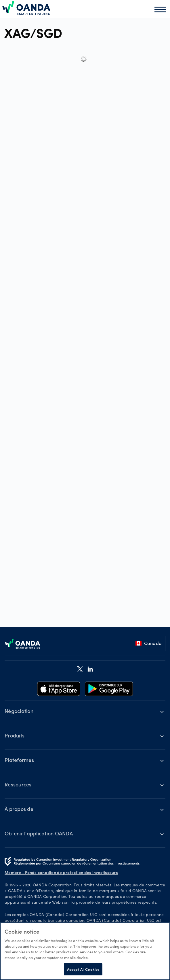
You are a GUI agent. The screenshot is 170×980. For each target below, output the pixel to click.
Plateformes (19, 761)
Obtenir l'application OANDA (39, 834)
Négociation (19, 712)
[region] (85, 951)
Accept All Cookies (83, 969)
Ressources (18, 785)
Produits (15, 736)
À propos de (19, 810)
